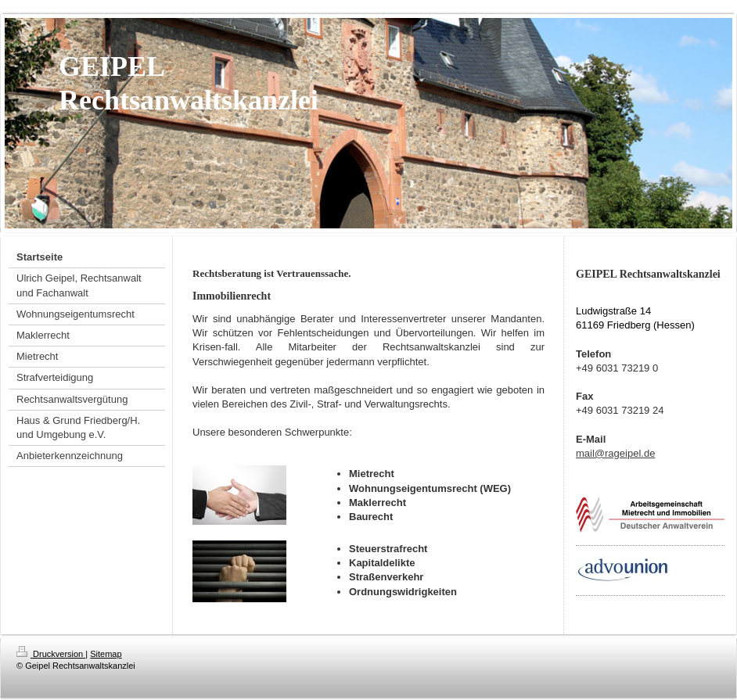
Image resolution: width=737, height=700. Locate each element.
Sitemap (106, 654)
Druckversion (51, 654)
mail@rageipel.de (615, 453)
